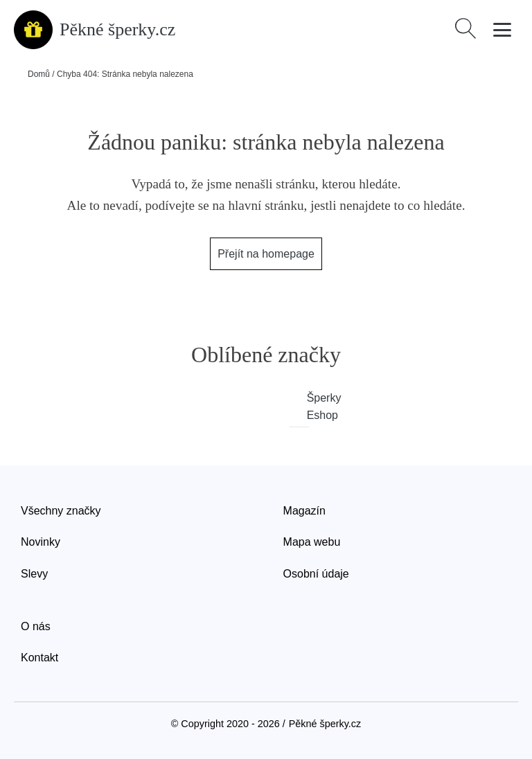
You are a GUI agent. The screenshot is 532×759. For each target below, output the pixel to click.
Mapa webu (312, 542)
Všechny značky (61, 511)
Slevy (34, 574)
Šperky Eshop (308, 407)
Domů (39, 74)
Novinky (41, 542)
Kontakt (39, 658)
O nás (36, 626)
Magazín (304, 511)
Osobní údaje (316, 574)
